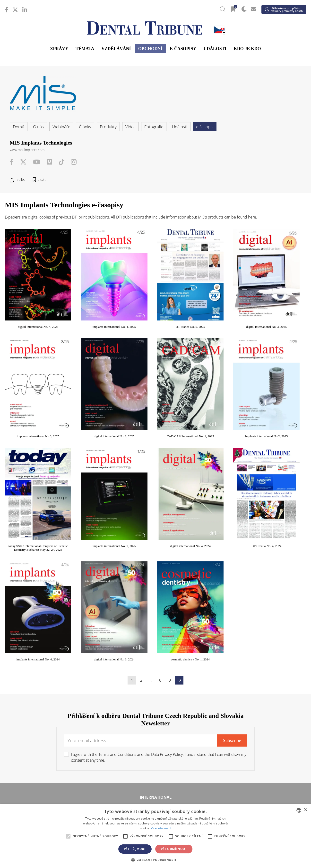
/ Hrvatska (55, 708)
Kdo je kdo (247, 49)
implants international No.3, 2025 (280, 307)
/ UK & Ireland (256, 745)
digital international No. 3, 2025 (218, 307)
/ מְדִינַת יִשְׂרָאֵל (55, 803)
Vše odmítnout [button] (174, 849)
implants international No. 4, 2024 (155, 496)
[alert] (155, 836)
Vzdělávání (116, 49)
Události (215, 49)
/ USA (155, 675)
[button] (155, 860)
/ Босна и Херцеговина (155, 700)
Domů (19, 127)
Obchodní (150, 49)
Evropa (155, 692)
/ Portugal (155, 730)
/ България (256, 700)
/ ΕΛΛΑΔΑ (156, 715)
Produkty (108, 127)
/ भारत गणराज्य (155, 770)
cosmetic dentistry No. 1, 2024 (280, 496)
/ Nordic (256, 723)
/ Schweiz (55, 745)
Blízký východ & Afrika (155, 795)
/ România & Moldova (256, 730)
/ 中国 (55, 770)
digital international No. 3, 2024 (218, 496)
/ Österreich (55, 700)
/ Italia (55, 723)
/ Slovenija (55, 737)
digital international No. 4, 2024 (31, 496)
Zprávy (59, 49)
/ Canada (155, 667)
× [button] (306, 810)
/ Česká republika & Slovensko (155, 708)
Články (85, 127)
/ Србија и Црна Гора (156, 737)
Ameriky (155, 659)
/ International (156, 642)
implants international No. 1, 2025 (280, 398)
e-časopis (205, 127)
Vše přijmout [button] (135, 849)
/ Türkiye (156, 745)
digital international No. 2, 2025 (31, 398)
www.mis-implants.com (27, 150)
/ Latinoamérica (256, 667)
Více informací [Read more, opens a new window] (161, 828)
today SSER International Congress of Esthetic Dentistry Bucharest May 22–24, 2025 (218, 402)
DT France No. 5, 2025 (155, 307)
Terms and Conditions (117, 591)
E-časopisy (183, 49)
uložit (42, 179)
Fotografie (154, 127)
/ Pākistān (256, 770)
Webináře (61, 127)
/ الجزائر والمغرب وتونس (155, 803)
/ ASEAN (206, 778)
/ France (256, 708)
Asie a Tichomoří (155, 762)
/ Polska (55, 730)
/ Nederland (156, 723)
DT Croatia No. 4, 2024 (93, 496)
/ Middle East (256, 803)
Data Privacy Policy (167, 591)
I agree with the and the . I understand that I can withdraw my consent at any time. (159, 594)
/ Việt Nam (105, 778)
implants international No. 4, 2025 (93, 307)
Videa (130, 127)
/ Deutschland (55, 715)
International (156, 634)
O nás (38, 127)
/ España (256, 737)
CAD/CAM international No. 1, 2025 (93, 398)
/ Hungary (256, 715)
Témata (85, 49)
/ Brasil (55, 667)
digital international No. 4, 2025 (31, 307)
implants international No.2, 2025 (155, 398)
